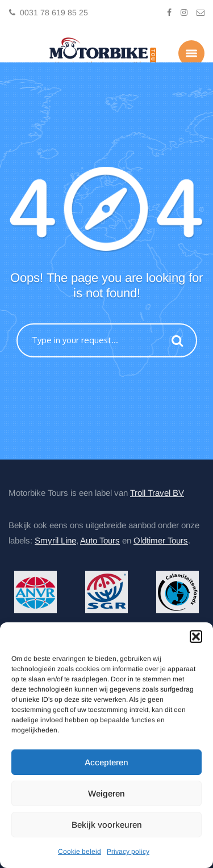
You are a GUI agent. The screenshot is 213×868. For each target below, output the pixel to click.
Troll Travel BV (157, 493)
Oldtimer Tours (161, 540)
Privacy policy (128, 852)
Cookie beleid (80, 852)
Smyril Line (55, 540)
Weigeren (106, 793)
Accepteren (106, 762)
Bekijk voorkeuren (107, 825)
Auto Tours (100, 540)
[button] (196, 637)
